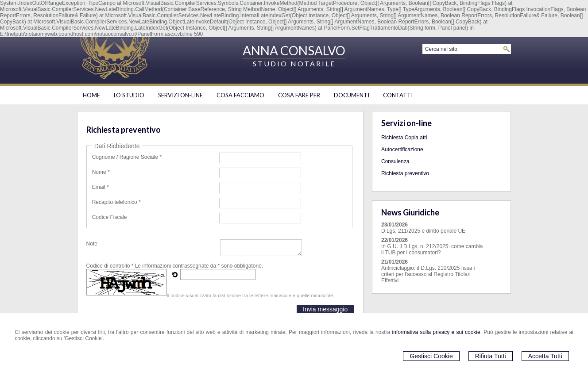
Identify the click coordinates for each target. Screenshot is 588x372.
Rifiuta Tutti (491, 356)
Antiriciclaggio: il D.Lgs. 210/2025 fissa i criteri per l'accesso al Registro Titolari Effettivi (428, 274)
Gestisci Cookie (431, 356)
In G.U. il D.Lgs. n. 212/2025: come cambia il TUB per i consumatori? (432, 249)
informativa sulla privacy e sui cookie (436, 332)
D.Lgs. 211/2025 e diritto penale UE (423, 231)
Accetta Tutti (545, 356)
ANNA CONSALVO (294, 50)
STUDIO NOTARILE (294, 63)
